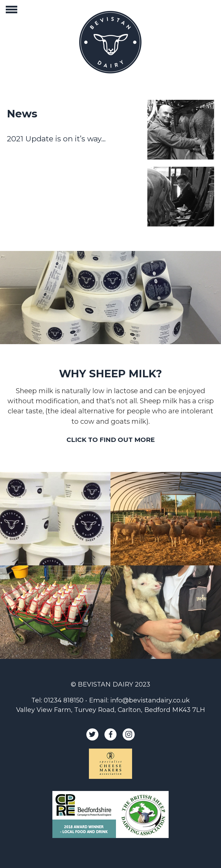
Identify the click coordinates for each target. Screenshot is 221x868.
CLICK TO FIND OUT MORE (111, 440)
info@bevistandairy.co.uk (150, 700)
